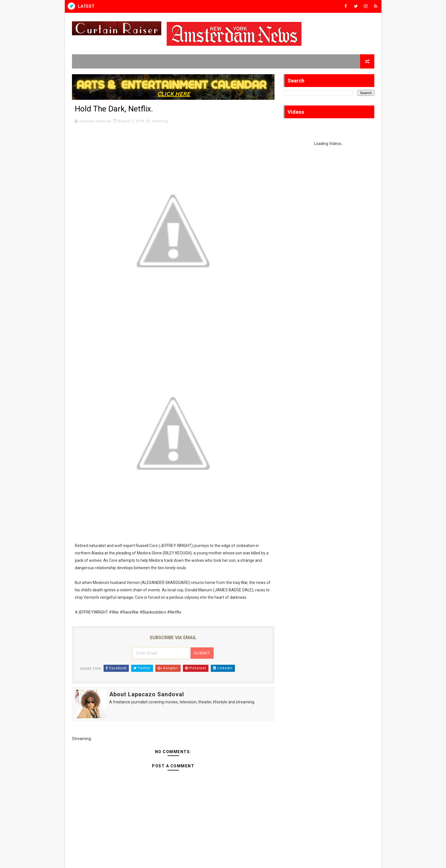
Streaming (160, 121)
